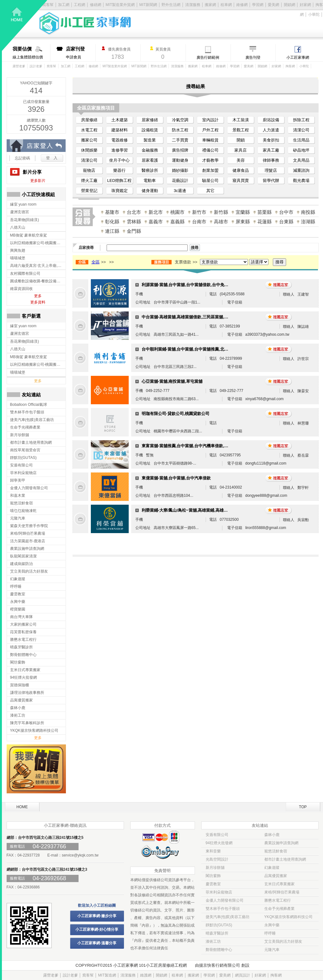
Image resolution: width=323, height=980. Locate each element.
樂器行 (119, 170)
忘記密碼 (22, 158)
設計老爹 (36, 66)
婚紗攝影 (180, 170)
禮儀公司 (210, 150)
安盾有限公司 (217, 835)
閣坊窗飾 (213, 876)
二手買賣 (180, 140)
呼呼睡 (270, 933)
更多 (38, 296)
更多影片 (38, 181)
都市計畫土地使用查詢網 (285, 859)
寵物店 (89, 170)
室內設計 (210, 120)
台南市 (199, 222)
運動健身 (180, 160)
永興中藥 (272, 925)
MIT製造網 (107, 975)
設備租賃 (150, 130)
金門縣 (134, 231)
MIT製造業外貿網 (115, 66)
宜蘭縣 (243, 212)
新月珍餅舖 (215, 868)
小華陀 (314, 15)
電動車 (150, 180)
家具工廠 (271, 150)
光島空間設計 (217, 859)
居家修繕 (150, 120)
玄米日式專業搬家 (279, 884)
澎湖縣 (308, 222)
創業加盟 (210, 170)
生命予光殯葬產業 (279, 909)
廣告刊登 (253, 57)
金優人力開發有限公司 (225, 900)
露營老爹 (19, 66)
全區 (96, 262)
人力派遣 (271, 130)
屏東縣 (243, 222)
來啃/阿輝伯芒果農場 (282, 892)
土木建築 (120, 120)
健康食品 (241, 170)
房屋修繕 (89, 120)
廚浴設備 (271, 120)
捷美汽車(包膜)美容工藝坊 (228, 917)
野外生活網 (171, 5)
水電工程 (89, 130)
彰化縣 (112, 222)
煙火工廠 (89, 180)
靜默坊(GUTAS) (219, 925)
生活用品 (301, 140)
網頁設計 (243, 975)
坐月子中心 (119, 160)
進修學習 (120, 150)
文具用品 (301, 160)
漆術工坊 (213, 941)
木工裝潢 (241, 120)
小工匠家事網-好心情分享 (97, 929)
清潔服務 (193, 5)
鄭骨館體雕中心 (219, 950)
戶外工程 (210, 130)
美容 (241, 160)
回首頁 (25, 25)
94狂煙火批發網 (219, 843)
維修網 (242, 5)
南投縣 (308, 212)
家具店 (241, 150)
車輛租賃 (210, 140)
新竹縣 (221, 212)
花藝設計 (180, 180)
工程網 (79, 66)
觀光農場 (301, 180)
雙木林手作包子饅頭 (223, 909)
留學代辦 (271, 180)
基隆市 (112, 212)
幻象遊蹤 (272, 868)
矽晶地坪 (301, 150)
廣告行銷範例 (208, 57)
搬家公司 (89, 140)
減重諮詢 (301, 170)
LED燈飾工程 (119, 180)
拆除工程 (301, 120)
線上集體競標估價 (31, 53)
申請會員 (81, 53)
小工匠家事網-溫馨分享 (97, 943)
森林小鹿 (272, 835)
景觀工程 (241, 130)
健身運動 (150, 191)
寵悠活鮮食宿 (276, 851)
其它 (210, 191)
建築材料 (120, 130)
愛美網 (273, 5)
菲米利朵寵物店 (219, 892)
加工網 (66, 66)
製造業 (150, 140)
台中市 (286, 212)
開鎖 (241, 140)
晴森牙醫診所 (217, 933)
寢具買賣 (241, 180)
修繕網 (93, 66)
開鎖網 (290, 5)
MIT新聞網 (148, 5)
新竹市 (199, 212)
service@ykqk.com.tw (80, 855)
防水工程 (180, 130)
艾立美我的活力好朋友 (283, 941)
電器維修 (120, 140)
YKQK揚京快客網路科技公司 (288, 917)
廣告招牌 (180, 150)
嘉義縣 (177, 222)
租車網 (226, 5)
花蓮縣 (264, 222)
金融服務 (150, 150)
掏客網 (291, 66)
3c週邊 (180, 191)
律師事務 (271, 160)
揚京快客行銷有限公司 (220, 965)
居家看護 (150, 160)
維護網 (146, 975)
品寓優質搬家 (276, 876)
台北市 (134, 212)
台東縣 (286, 222)
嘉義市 (156, 222)
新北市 (156, 212)
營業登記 (89, 191)
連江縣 (112, 231)
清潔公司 (301, 130)
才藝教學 (210, 160)
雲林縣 (134, 222)
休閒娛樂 (89, 150)
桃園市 (177, 212)
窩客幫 (51, 66)
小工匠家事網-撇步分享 (97, 916)
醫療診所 (150, 170)
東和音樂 (213, 851)
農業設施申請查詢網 (281, 843)
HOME (22, 807)
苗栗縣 (264, 212)
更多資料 (38, 302)
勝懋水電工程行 (278, 900)
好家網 (305, 5)
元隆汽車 (272, 950)
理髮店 (271, 170)
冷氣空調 (180, 120)
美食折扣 (271, 140)
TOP (303, 807)
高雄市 (221, 222)
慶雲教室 (213, 884)
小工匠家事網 (298, 57)
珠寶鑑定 (120, 191)
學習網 (258, 5)
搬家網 (210, 5)
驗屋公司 (210, 180)
